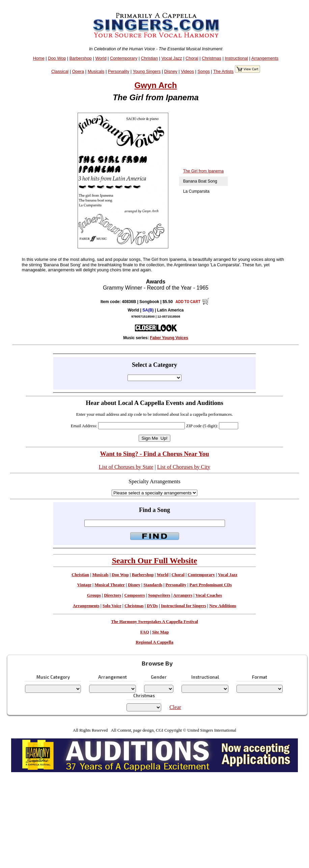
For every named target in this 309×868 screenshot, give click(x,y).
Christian (150, 58)
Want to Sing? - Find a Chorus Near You (154, 454)
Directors (113, 595)
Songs (204, 71)
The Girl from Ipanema (203, 171)
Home (39, 58)
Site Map (160, 632)
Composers (134, 595)
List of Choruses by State (126, 467)
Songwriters (159, 595)
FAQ (145, 632)
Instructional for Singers (184, 606)
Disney (171, 71)
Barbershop (81, 58)
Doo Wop (57, 58)
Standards (153, 585)
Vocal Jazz (172, 58)
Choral (192, 58)
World (101, 58)
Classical (60, 71)
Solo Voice (112, 606)
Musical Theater (109, 585)
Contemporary (124, 58)
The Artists (223, 71)
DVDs (152, 606)
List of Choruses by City (184, 467)
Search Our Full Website (155, 561)
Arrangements (265, 58)
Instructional (236, 58)
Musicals (96, 71)
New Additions (223, 606)
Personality (119, 71)
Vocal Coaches (209, 595)
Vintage (84, 585)
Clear (175, 707)
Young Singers (147, 71)
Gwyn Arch (156, 85)
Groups (94, 595)
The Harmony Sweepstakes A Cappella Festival (154, 622)
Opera (78, 71)
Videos (187, 71)
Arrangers (183, 595)
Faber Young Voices (169, 338)
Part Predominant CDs (211, 585)
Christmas (212, 58)
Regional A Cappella (154, 642)
